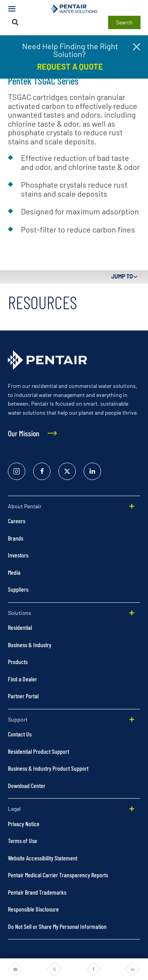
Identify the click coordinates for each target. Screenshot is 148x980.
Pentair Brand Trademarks (37, 892)
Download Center (27, 785)
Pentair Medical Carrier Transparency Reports (58, 875)
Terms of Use (22, 841)
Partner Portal (23, 696)
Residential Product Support (38, 751)
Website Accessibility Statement (43, 858)
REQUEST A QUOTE (70, 66)
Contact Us (20, 734)
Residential (20, 627)
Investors (18, 555)
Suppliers (18, 589)
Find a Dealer (22, 679)
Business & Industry (30, 645)
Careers (17, 521)
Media (14, 572)
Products (18, 662)
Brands (16, 538)
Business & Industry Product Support (48, 768)
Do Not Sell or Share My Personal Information (57, 926)
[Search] (15, 22)
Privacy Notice (24, 824)
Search (124, 22)
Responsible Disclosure (33, 909)
